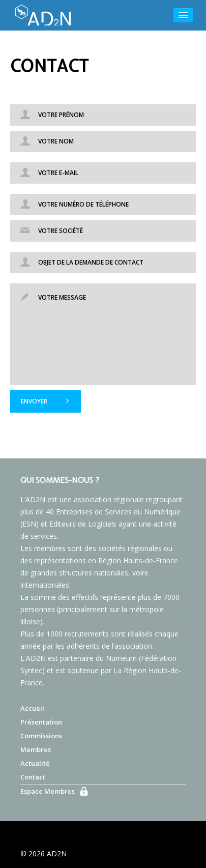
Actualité (35, 763)
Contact (33, 777)
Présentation (41, 722)
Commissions (41, 736)
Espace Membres (48, 791)
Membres (36, 749)
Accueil (32, 708)
